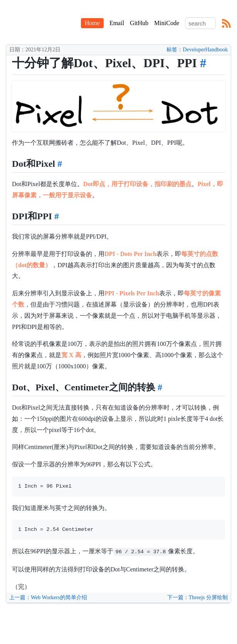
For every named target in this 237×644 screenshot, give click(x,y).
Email (117, 23)
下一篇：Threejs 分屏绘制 (197, 597)
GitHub (139, 23)
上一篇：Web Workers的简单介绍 (48, 597)
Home (92, 23)
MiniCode (167, 23)
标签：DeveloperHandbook (197, 50)
